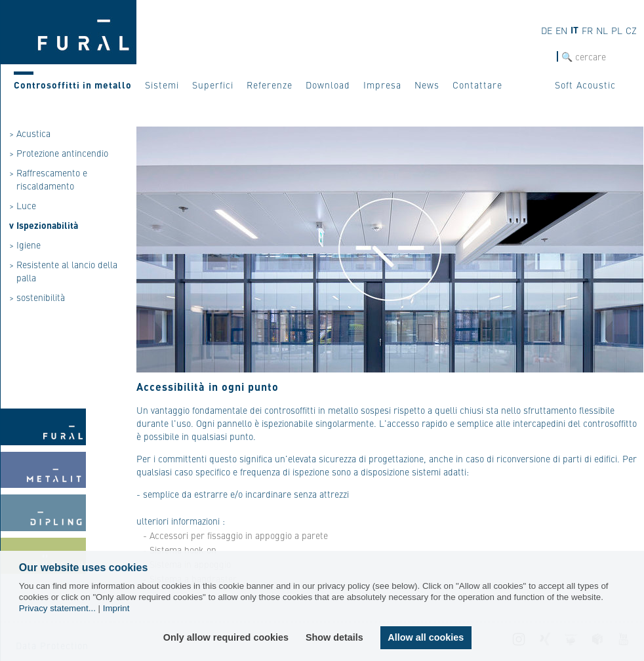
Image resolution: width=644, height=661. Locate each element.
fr (587, 30)
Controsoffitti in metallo (73, 85)
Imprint (116, 608)
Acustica (33, 133)
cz (631, 30)
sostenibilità (41, 297)
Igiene (29, 245)
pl (617, 30)
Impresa (382, 85)
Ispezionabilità (47, 225)
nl (602, 30)
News (427, 85)
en (561, 30)
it (574, 30)
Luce (26, 205)
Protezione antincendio (62, 153)
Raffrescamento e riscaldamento (52, 179)
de (547, 30)
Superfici (213, 85)
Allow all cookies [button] (426, 637)
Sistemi (162, 85)
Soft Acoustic (585, 85)
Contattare (477, 85)
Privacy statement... (57, 608)
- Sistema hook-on (180, 550)
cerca (545, 57)
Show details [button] (335, 637)
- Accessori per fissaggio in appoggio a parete (235, 535)
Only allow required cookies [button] (227, 637)
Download (328, 85)
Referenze (270, 85)
